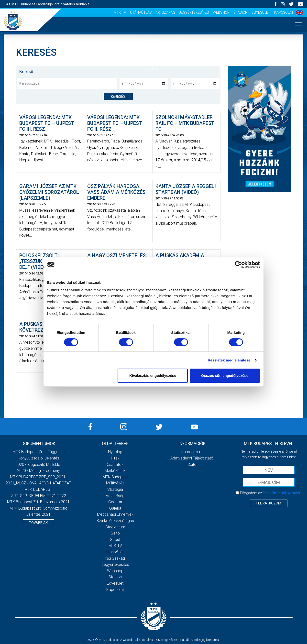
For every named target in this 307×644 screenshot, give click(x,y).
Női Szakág (165, 12)
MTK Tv (120, 12)
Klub (153, 99)
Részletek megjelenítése (229, 360)
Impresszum (192, 452)
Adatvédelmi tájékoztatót (281, 493)
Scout (115, 540)
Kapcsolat (284, 12)
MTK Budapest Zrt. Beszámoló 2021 (38, 502)
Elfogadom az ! (271, 493)
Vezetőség (115, 496)
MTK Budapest (115, 477)
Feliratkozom (269, 503)
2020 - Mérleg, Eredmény (38, 471)
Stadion (241, 12)
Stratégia (115, 489)
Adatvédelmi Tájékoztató (192, 458)
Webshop (221, 12)
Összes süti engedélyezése (225, 376)
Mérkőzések (154, 84)
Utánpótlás (141, 12)
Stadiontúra (115, 527)
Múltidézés (115, 483)
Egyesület (261, 12)
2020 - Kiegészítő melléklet (38, 464)
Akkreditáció (153, 144)
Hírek (154, 54)
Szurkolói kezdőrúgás (115, 521)
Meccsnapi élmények (115, 514)
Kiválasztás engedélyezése (153, 376)
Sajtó (115, 533)
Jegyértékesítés (194, 12)
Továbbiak (38, 523)
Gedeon (115, 502)
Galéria (153, 114)
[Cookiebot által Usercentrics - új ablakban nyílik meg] (238, 265)
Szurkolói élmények (154, 129)
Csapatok (154, 69)
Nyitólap (153, 39)
